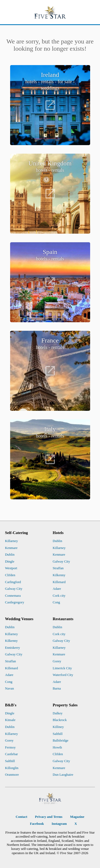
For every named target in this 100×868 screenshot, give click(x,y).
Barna (57, 688)
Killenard (59, 582)
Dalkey (58, 713)
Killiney (58, 727)
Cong (57, 602)
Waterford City (63, 675)
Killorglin (12, 768)
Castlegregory (15, 602)
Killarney (11, 541)
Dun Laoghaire (63, 775)
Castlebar (11, 754)
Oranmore (12, 775)
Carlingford (13, 582)
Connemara (13, 596)
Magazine (77, 817)
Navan (9, 688)
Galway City (14, 589)
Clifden (10, 575)
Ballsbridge (61, 740)
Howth (57, 747)
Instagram (59, 824)
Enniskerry (13, 648)
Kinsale (10, 720)
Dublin (10, 555)
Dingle (10, 562)
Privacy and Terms (49, 817)
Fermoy (10, 747)
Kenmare (11, 548)
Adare (57, 589)
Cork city (59, 596)
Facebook (37, 824)
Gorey (57, 661)
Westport (11, 568)
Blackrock (60, 720)
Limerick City (62, 668)
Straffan (58, 568)
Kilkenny (59, 575)
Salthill (10, 761)
